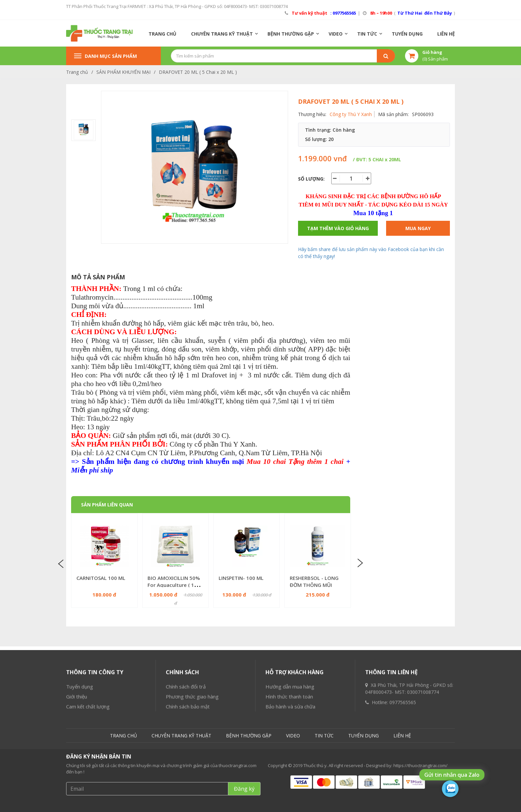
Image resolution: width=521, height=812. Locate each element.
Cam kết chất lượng (88, 771)
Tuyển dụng (80, 751)
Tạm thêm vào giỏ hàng (338, 228)
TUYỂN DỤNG (407, 34)
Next (360, 563)
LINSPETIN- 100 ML (241, 578)
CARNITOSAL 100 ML (101, 578)
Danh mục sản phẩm (105, 56)
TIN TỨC (367, 34)
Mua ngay (418, 228)
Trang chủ (77, 72)
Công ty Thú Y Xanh (351, 114)
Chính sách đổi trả (186, 751)
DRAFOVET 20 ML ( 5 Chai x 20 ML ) (198, 72)
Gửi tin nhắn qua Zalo (452, 775)
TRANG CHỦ (162, 34)
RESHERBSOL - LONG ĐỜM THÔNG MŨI (314, 581)
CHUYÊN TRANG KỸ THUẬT (222, 34)
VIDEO (336, 34)
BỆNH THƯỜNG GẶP (291, 34)
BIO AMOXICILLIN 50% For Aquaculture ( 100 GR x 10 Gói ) (174, 585)
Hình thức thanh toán (289, 761)
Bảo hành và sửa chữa (290, 771)
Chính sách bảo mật (188, 771)
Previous (62, 563)
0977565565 (403, 767)
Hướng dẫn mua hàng (290, 751)
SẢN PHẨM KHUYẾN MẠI (123, 72)
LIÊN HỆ (446, 34)
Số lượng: (311, 179)
